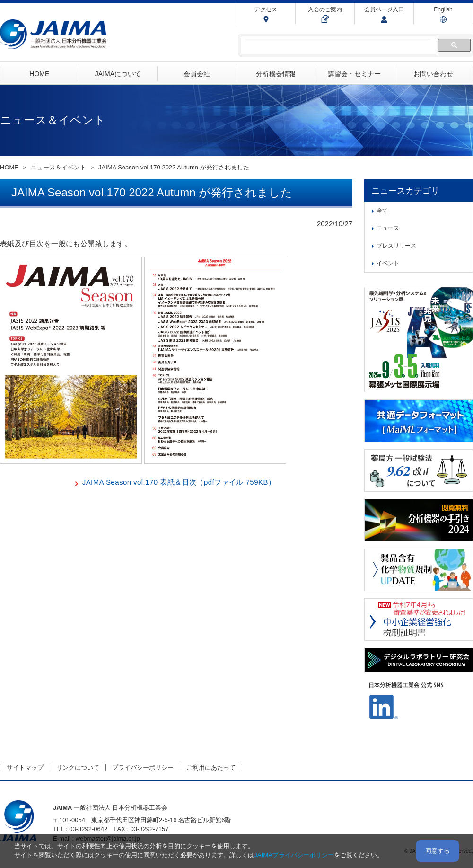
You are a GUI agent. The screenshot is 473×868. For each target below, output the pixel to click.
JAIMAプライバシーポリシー (294, 855)
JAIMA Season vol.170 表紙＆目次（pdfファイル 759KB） (179, 482)
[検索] (338, 45)
